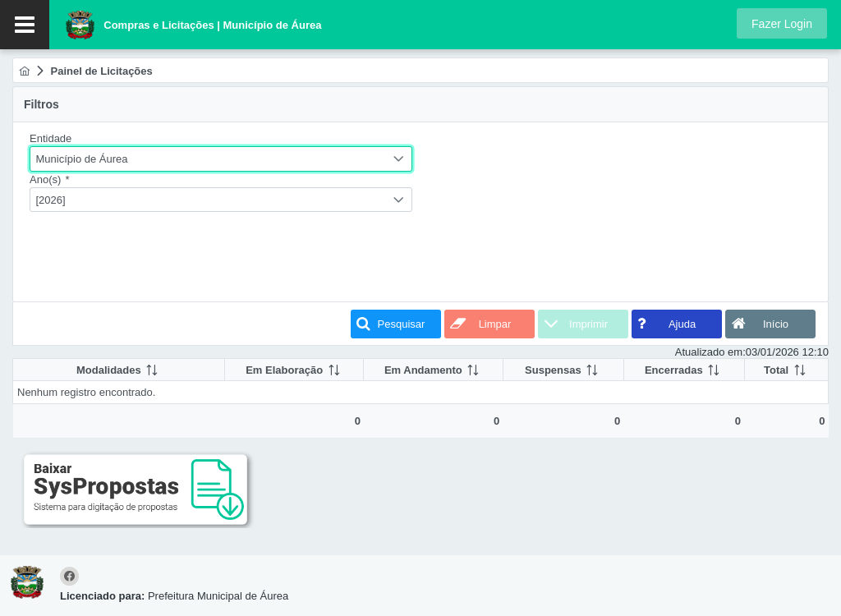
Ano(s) (50, 179)
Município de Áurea (82, 159)
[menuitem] (24, 71)
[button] (782, 23)
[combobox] (221, 159)
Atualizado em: (710, 352)
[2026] (51, 200)
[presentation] (154, 260)
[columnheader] (119, 370)
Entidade (51, 138)
